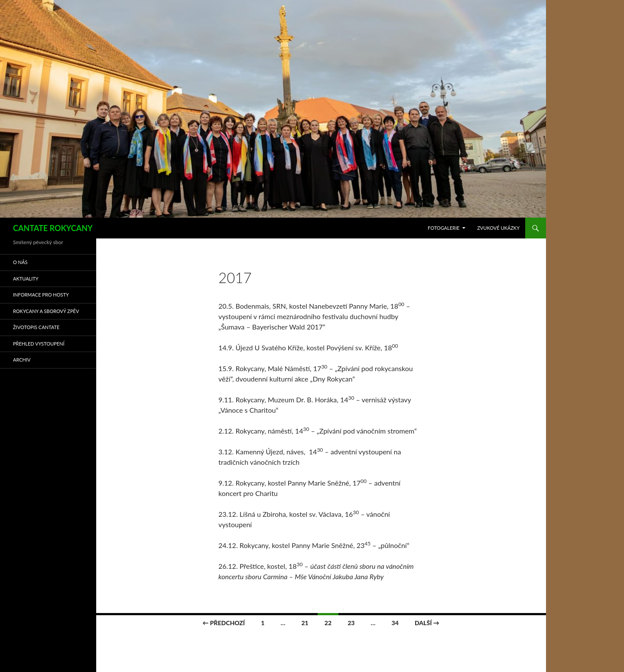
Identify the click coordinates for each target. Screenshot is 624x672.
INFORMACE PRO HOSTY (41, 295)
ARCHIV (22, 360)
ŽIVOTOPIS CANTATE (36, 327)
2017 (235, 277)
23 (351, 623)
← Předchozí (224, 623)
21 (305, 623)
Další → (427, 623)
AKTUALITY (26, 279)
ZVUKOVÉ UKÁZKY (498, 228)
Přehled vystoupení (39, 344)
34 (395, 623)
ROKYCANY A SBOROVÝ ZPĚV (46, 311)
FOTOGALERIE (444, 228)
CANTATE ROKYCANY (53, 228)
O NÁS (20, 262)
